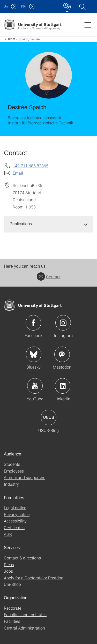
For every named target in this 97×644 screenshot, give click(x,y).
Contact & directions (22, 558)
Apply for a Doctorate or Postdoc (33, 578)
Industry (11, 484)
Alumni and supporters (25, 477)
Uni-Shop (12, 584)
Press (9, 564)
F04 (24, 6)
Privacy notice (17, 514)
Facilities (12, 621)
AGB (8, 534)
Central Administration (24, 628)
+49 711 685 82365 (31, 166)
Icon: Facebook (33, 323)
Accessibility (15, 521)
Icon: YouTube (35, 386)
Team (11, 39)
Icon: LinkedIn (63, 386)
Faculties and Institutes (25, 614)
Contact (49, 277)
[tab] (48, 224)
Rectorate (13, 608)
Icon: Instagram (63, 323)
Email (18, 173)
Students (12, 464)
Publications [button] (21, 224)
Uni (6, 6)
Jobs (8, 571)
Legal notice (15, 508)
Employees (14, 471)
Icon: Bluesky (34, 354)
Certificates (14, 527)
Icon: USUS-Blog (49, 417)
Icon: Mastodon (62, 354)
